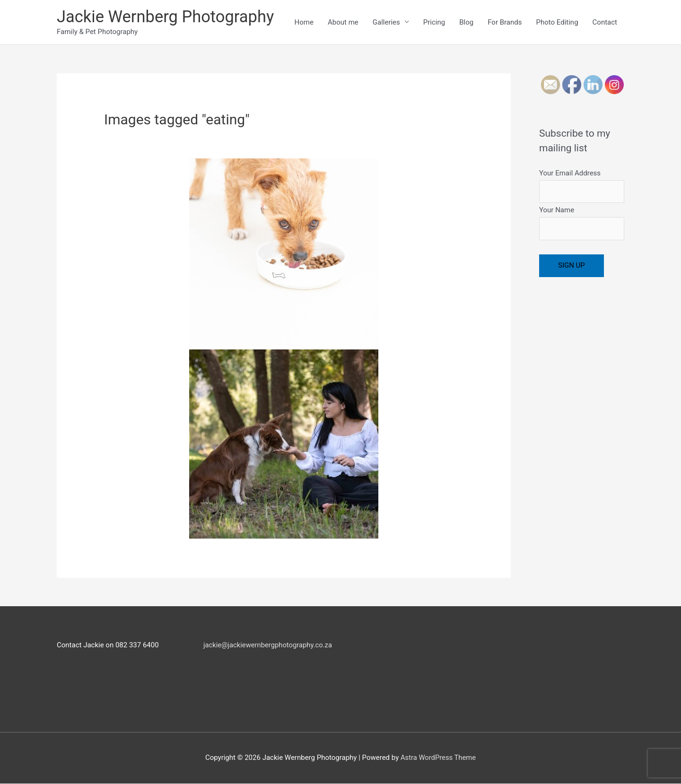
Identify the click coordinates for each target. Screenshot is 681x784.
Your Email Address (582, 187)
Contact (605, 22)
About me (343, 22)
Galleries (386, 22)
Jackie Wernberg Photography (167, 17)
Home (304, 22)
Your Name (582, 224)
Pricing (434, 22)
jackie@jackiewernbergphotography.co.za (269, 645)
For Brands (505, 22)
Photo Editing (557, 22)
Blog (466, 22)
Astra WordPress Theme (438, 758)
